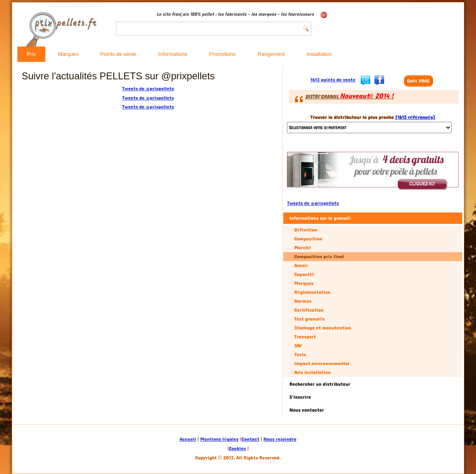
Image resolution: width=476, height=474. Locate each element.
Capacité (304, 274)
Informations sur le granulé (320, 218)
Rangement (271, 54)
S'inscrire (300, 397)
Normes (303, 301)
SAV (298, 346)
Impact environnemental (322, 363)
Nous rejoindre (280, 439)
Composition (308, 239)
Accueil (188, 439)
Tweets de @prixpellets (148, 89)
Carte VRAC (419, 81)
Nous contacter (307, 410)
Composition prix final (319, 257)
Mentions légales (220, 439)
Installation (319, 54)
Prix (31, 54)
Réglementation (312, 292)
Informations (173, 54)
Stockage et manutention (323, 328)
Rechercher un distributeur (320, 384)
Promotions (223, 54)
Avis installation (312, 372)
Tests (300, 355)
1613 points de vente (333, 80)
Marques (68, 54)
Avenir (301, 266)
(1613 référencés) (415, 117)
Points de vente (118, 54)
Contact (251, 439)
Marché (303, 248)
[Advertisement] (79, 234)
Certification (309, 310)
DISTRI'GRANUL (350, 97)
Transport (305, 337)
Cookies (237, 448)
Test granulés (309, 319)
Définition (306, 230)
